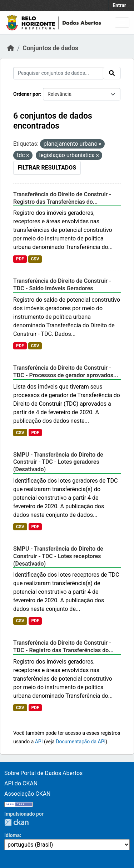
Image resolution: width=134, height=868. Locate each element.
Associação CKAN (28, 794)
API (39, 742)
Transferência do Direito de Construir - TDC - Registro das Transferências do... (63, 646)
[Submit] (112, 73)
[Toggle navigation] (122, 23)
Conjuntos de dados (50, 48)
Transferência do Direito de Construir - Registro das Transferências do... (62, 198)
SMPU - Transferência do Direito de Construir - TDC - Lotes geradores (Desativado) (58, 462)
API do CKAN (21, 783)
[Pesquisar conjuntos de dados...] (58, 73)
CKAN (16, 822)
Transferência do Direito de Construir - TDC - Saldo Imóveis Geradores (62, 285)
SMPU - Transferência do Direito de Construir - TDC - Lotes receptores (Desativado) (58, 556)
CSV (35, 259)
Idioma (12, 835)
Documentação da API (81, 742)
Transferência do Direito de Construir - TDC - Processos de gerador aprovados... (66, 371)
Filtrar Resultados (47, 168)
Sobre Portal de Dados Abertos (43, 773)
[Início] (11, 48)
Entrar (119, 5)
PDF (20, 259)
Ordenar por (27, 94)
